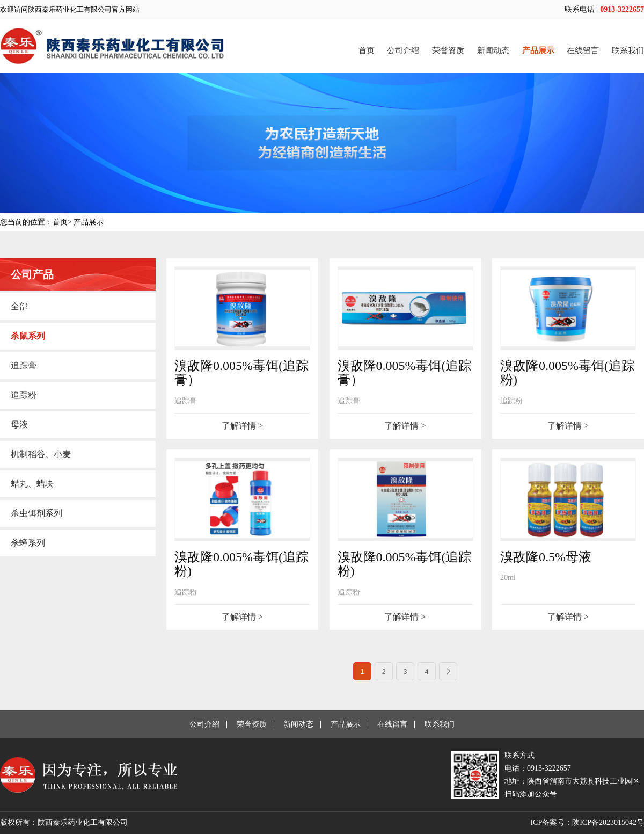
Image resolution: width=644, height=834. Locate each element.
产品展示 (538, 50)
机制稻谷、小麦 (41, 454)
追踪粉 (24, 395)
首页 (367, 50)
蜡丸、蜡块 (32, 484)
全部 (19, 306)
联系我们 (628, 50)
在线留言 (583, 50)
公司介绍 (403, 50)
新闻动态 (493, 50)
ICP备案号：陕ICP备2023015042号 (587, 822)
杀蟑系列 (28, 543)
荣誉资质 (448, 50)
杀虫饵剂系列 (36, 513)
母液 (19, 425)
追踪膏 (24, 365)
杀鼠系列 (28, 336)
